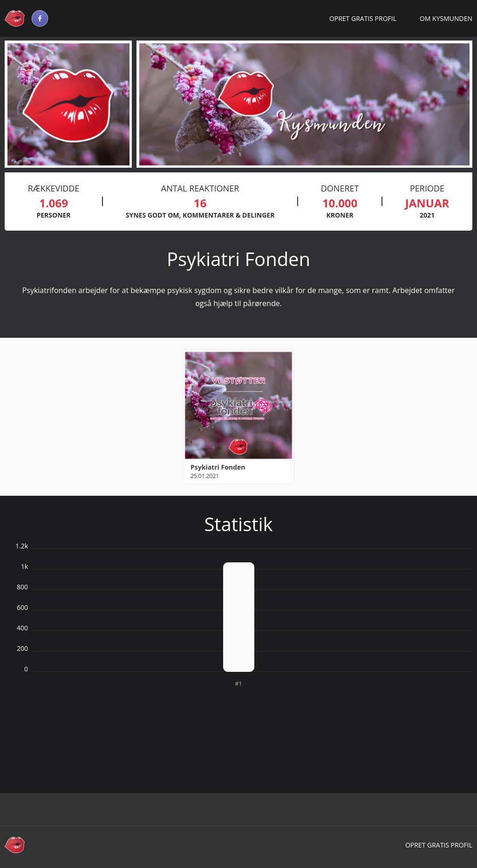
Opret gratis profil (363, 18)
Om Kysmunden (446, 18)
